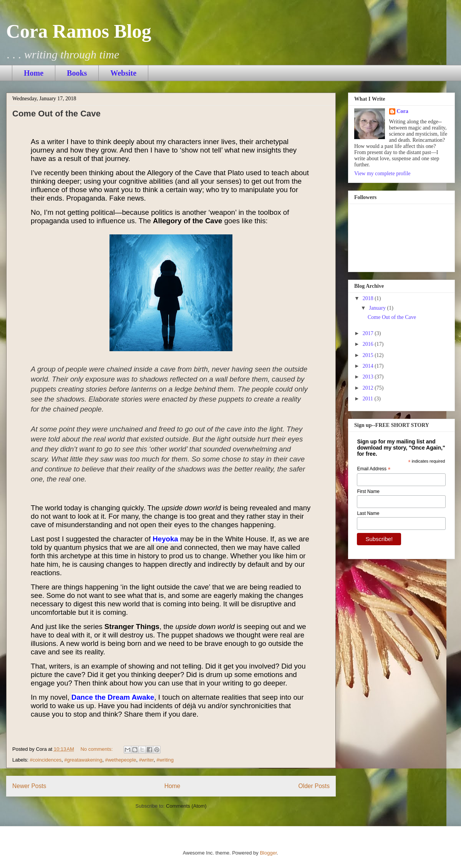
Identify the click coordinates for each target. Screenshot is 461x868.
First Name (368, 491)
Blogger (268, 853)
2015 (369, 355)
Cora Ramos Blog (79, 31)
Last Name (368, 513)
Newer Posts (29, 786)
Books (77, 73)
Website (123, 73)
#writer (146, 760)
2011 (369, 399)
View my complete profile (382, 173)
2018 (369, 298)
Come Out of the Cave (56, 114)
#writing (165, 760)
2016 (369, 344)
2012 (369, 388)
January (378, 308)
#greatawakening (83, 760)
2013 (369, 377)
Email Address (374, 469)
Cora (403, 111)
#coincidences (46, 760)
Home (34, 73)
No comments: (97, 749)
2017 (369, 333)
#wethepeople (120, 760)
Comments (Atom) (186, 806)
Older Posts (314, 786)
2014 (369, 366)
